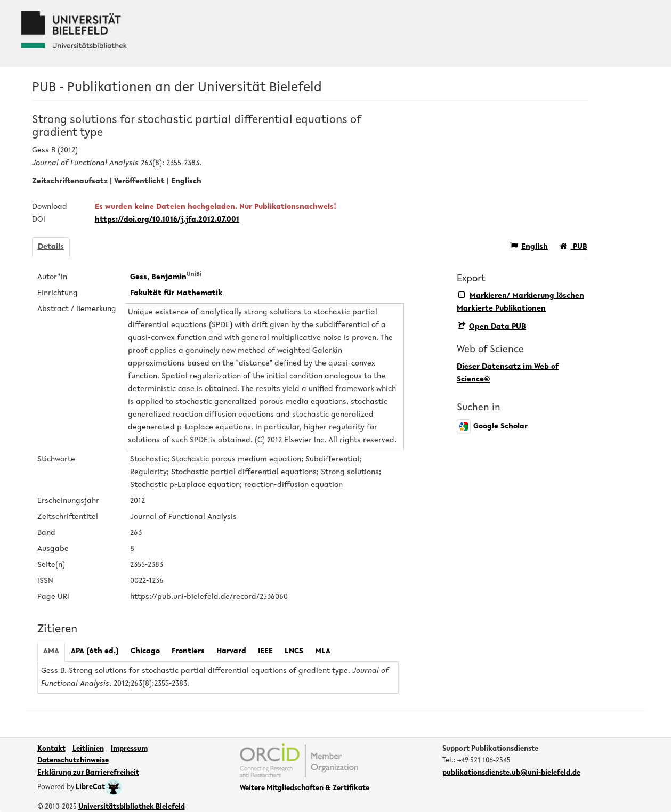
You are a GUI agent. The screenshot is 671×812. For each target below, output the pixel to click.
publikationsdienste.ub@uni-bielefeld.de (511, 773)
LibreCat (99, 787)
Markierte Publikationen (501, 309)
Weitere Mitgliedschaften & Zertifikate (305, 789)
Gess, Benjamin (166, 277)
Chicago (145, 651)
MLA (323, 651)
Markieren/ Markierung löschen (521, 295)
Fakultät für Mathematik (176, 293)
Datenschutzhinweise (73, 761)
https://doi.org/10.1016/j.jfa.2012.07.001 (167, 220)
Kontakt (51, 749)
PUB (573, 246)
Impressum (129, 749)
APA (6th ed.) (95, 651)
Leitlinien (88, 749)
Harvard (231, 651)
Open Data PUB (492, 327)
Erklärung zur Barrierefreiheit (88, 773)
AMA (51, 651)
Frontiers (188, 651)
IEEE (265, 651)
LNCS (294, 651)
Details (51, 247)
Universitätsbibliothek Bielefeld (132, 807)
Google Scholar (492, 427)
